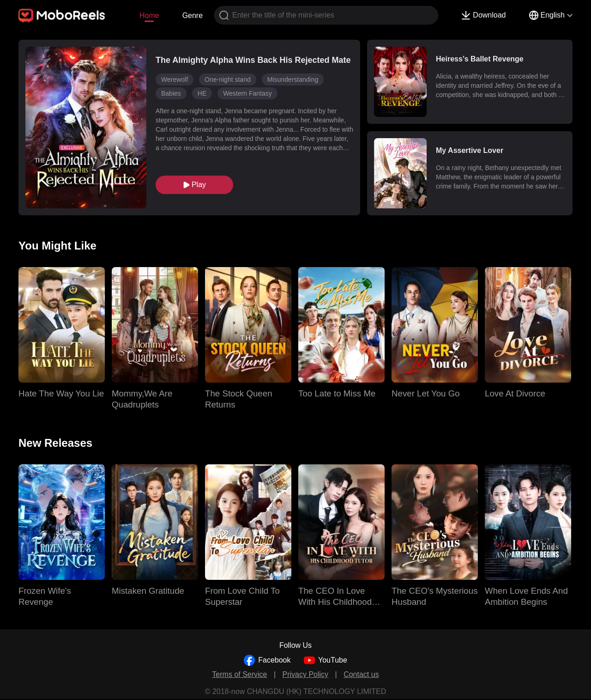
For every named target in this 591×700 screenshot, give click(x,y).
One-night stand (228, 79)
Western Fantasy (247, 93)
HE (202, 93)
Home (149, 15)
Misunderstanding (293, 79)
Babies (171, 93)
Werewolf (175, 79)
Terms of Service (239, 674)
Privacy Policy (306, 674)
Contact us (361, 674)
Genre (193, 15)
